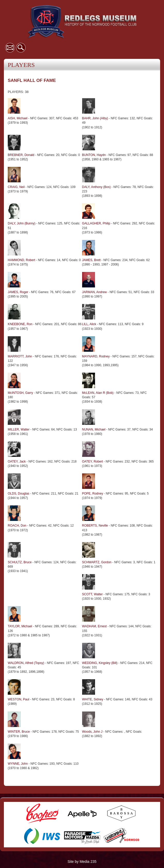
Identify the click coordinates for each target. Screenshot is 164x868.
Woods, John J (92, 732)
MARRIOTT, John (20, 356)
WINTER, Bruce (19, 732)
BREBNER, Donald (21, 155)
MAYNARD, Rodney (96, 356)
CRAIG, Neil (16, 187)
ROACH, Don (17, 526)
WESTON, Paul (18, 699)
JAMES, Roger (18, 292)
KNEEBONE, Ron (20, 324)
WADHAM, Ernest (95, 626)
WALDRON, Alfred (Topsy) (26, 663)
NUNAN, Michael (94, 429)
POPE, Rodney (93, 494)
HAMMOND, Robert (21, 260)
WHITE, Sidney (93, 699)
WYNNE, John (18, 764)
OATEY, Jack (17, 462)
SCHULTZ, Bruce (20, 562)
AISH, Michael (18, 118)
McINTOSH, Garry (20, 393)
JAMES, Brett (91, 260)
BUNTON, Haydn (94, 155)
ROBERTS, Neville (95, 526)
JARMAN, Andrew (95, 292)
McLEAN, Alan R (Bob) (98, 393)
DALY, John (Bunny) (22, 223)
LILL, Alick (89, 324)
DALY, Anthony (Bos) (96, 187)
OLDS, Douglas (18, 494)
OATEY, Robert (93, 462)
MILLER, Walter (19, 429)
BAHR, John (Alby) (95, 118)
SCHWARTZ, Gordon (97, 562)
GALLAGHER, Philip (96, 223)
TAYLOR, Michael (20, 626)
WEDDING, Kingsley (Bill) (100, 663)
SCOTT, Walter (93, 594)
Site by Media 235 (82, 862)
